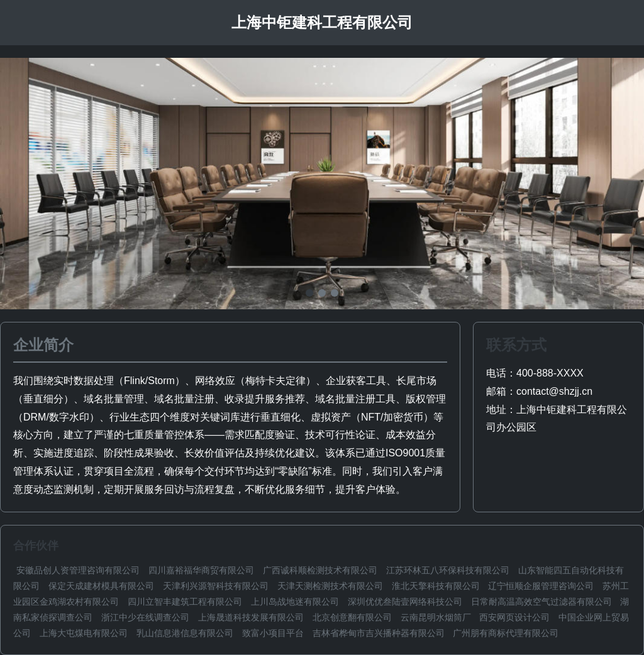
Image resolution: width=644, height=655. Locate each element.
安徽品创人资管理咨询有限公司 (78, 570)
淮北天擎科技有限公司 (436, 586)
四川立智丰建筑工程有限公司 (185, 602)
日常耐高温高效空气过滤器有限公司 (541, 602)
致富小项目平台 (273, 633)
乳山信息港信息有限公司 (185, 633)
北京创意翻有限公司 (352, 617)
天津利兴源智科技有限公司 (216, 586)
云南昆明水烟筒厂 (436, 617)
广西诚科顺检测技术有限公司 (320, 570)
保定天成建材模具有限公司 (101, 586)
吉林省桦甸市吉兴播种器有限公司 (379, 633)
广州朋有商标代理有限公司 (506, 633)
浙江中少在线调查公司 (145, 617)
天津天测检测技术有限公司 (330, 586)
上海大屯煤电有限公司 (84, 633)
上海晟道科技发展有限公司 (251, 617)
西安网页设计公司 (514, 617)
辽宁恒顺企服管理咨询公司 (541, 586)
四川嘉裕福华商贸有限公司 (201, 570)
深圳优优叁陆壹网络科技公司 (405, 602)
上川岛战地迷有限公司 (295, 602)
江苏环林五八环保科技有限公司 (448, 570)
